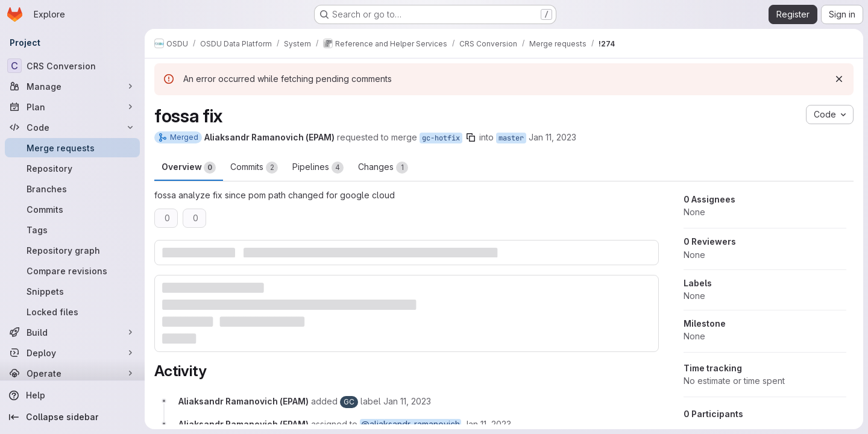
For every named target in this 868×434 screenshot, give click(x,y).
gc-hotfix (441, 138)
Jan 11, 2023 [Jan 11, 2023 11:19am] (552, 137)
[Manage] (72, 86)
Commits (254, 168)
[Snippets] (72, 291)
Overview (189, 168)
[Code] (72, 127)
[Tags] (72, 230)
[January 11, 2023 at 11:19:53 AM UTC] (407, 401)
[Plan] (72, 107)
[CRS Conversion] (72, 66)
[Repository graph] (72, 250)
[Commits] (72, 209)
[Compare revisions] (72, 271)
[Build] (72, 332)
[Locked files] (72, 312)
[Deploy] (72, 353)
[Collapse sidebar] (72, 417)
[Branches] (72, 189)
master (511, 138)
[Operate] (72, 373)
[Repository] (72, 168)
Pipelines (318, 168)
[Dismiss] (839, 79)
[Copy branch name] (471, 137)
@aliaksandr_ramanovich (410, 424)
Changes (383, 168)
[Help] (72, 395)
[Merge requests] (72, 148)
